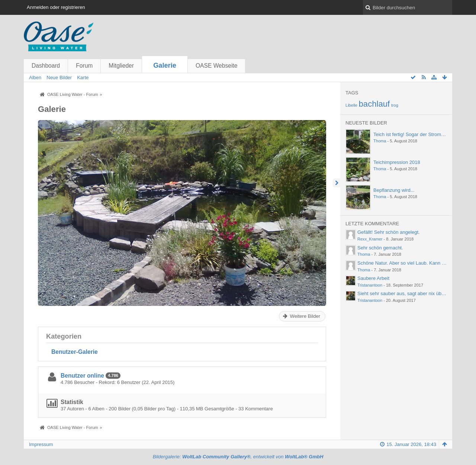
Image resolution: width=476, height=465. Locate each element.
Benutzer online (82, 376)
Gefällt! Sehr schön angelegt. (389, 232)
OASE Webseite (216, 66)
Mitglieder (121, 66)
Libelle (351, 105)
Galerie (165, 65)
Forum (84, 66)
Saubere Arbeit (373, 278)
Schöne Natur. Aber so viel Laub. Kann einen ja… (410, 263)
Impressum (41, 444)
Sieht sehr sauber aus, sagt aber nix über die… (408, 293)
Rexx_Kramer (370, 239)
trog (395, 105)
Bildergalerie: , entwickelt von (238, 457)
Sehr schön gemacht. (380, 248)
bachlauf (374, 104)
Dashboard (46, 66)
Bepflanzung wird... (394, 190)
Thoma (380, 141)
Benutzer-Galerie (75, 352)
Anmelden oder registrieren (56, 7)
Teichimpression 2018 (397, 162)
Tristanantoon (370, 285)
